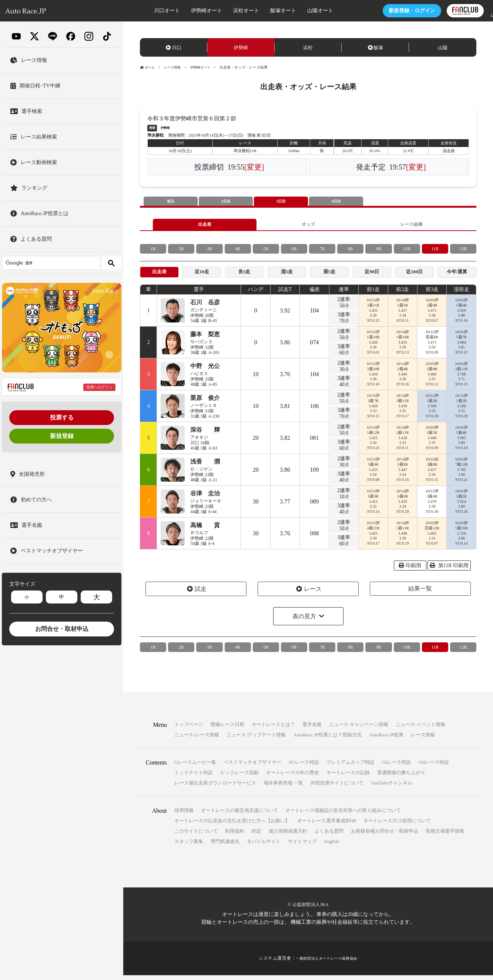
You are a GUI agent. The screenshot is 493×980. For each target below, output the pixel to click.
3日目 (281, 202)
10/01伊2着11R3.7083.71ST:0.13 (461, 379)
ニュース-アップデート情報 (256, 740)
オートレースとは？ (273, 729)
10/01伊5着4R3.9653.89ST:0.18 (461, 442)
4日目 (336, 202)
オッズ (308, 226)
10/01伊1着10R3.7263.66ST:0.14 (461, 538)
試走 (197, 594)
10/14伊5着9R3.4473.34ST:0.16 (403, 474)
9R (379, 252)
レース (309, 594)
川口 (174, 48)
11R (435, 252)
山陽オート (297, 11)
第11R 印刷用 (449, 570)
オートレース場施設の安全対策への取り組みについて (343, 815)
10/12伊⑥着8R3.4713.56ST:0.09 (432, 347)
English (332, 846)
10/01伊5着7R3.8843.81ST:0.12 (461, 347)
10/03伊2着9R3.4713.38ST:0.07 (432, 315)
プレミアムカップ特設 (351, 767)
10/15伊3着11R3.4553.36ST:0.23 (373, 315)
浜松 (308, 48)
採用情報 (184, 815)
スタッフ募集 (189, 846)
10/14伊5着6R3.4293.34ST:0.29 (403, 506)
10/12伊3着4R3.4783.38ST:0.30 (432, 506)
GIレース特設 (397, 767)
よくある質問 (329, 836)
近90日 (372, 276)
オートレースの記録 (348, 777)
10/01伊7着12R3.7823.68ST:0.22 (461, 474)
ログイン (389, 11)
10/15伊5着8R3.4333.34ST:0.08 (373, 474)
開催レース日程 (227, 729)
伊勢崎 (241, 48)
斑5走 (329, 276)
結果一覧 (420, 593)
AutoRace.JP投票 (386, 740)
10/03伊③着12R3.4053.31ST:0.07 (432, 538)
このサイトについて (196, 836)
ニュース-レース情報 (197, 740)
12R (463, 252)
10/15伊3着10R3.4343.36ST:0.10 (373, 379)
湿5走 (287, 276)
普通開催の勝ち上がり (401, 777)
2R (181, 252)
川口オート (144, 11)
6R (294, 252)
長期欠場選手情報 (445, 836)
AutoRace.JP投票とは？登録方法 (327, 740)
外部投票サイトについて (337, 788)
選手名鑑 (312, 729)
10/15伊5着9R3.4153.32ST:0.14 (373, 506)
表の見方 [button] (304, 621)
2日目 (226, 202)
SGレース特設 (304, 767)
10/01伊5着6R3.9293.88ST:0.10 (461, 315)
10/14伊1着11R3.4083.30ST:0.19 (403, 538)
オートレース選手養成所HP (327, 825)
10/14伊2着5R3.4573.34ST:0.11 (403, 315)
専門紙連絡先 (225, 846)
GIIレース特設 (434, 767)
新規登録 (62, 436)
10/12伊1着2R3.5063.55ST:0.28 (432, 411)
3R (209, 252)
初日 (171, 202)
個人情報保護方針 (288, 836)
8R (351, 252)
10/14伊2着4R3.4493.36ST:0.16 (403, 379)
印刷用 (410, 570)
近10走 (202, 276)
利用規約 (235, 836)
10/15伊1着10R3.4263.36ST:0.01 (373, 347)
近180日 (414, 276)
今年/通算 (457, 276)
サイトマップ (302, 846)
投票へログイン (100, 387)
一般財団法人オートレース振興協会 (327, 963)
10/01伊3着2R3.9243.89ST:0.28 (461, 506)
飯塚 (376, 48)
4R (238, 252)
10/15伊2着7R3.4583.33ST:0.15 (373, 411)
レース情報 (175, 67)
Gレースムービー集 (195, 767)
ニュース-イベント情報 (420, 729)
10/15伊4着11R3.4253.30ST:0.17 (373, 538)
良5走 (244, 276)
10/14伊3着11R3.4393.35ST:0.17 (403, 411)
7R (322, 252)
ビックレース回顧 (239, 777)
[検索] (51, 263)
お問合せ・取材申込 (62, 629)
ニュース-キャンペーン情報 (359, 729)
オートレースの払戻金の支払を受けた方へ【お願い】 (232, 825)
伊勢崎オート (183, 11)
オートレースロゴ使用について (397, 825)
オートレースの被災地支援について (239, 815)
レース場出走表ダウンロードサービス (215, 788)
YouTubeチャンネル (392, 788)
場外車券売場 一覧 (283, 788)
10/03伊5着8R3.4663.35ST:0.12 (432, 379)
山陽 (443, 48)
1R (153, 252)
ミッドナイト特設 (194, 777)
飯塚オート (260, 11)
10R (407, 252)
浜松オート (223, 11)
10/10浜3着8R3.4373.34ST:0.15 (432, 474)
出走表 (205, 226)
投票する (62, 417)
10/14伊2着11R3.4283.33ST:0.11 (403, 442)
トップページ (189, 729)
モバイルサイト (264, 846)
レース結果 (412, 226)
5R (266, 252)
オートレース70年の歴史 (293, 777)
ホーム (148, 67)
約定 (256, 836)
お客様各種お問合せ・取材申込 (385, 836)
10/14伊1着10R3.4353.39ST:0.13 (403, 347)
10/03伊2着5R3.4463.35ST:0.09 (432, 442)
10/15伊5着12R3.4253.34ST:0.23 (373, 442)
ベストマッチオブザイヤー (252, 767)
